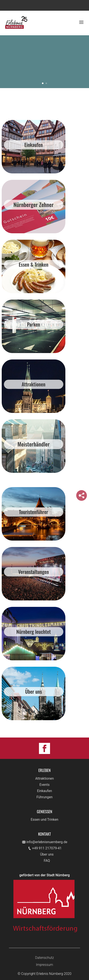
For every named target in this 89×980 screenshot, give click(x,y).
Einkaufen (44, 791)
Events (44, 785)
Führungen (44, 797)
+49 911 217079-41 (47, 848)
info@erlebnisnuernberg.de (47, 842)
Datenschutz (44, 958)
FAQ (47, 861)
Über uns (47, 854)
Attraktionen (44, 778)
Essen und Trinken (44, 820)
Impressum (44, 965)
